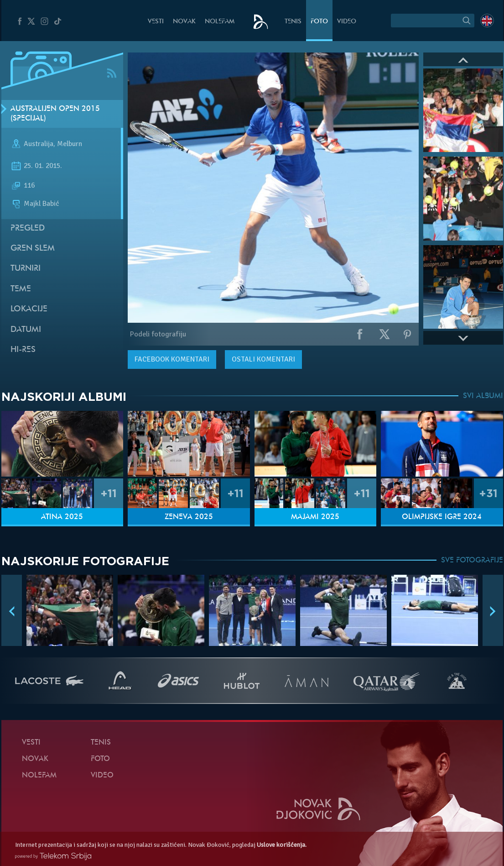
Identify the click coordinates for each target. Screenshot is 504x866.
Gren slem (33, 249)
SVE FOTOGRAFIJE (472, 561)
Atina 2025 (62, 517)
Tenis (293, 22)
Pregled (28, 228)
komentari (172, 359)
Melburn (70, 144)
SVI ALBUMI (483, 396)
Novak (184, 22)
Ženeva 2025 (189, 517)
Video (347, 22)
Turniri (26, 269)
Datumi (26, 330)
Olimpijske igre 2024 (442, 517)
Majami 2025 (315, 517)
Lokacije (29, 309)
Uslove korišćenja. (282, 845)
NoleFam (220, 22)
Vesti (156, 22)
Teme (21, 289)
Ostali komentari (263, 359)
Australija (39, 144)
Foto (319, 22)
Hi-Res (23, 350)
